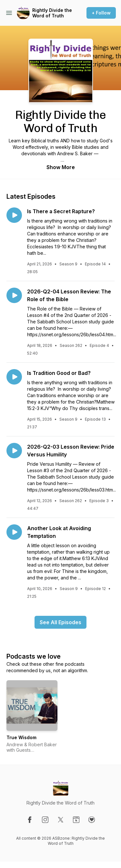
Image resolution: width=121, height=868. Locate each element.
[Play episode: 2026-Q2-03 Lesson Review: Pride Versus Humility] (14, 451)
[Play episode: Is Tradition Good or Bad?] (14, 377)
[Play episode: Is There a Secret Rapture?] (14, 215)
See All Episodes (60, 622)
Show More (61, 167)
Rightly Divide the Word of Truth (52, 13)
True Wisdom (21, 737)
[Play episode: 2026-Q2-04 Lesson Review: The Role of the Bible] (14, 295)
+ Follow (101, 13)
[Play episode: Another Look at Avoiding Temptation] (14, 532)
